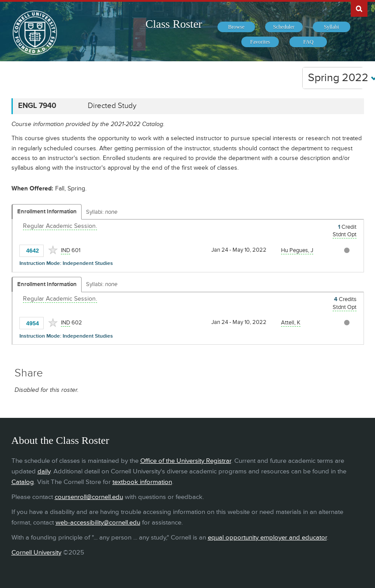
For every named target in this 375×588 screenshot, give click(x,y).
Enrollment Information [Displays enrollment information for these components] (47, 212)
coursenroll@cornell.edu (89, 497)
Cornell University (36, 553)
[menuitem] (236, 27)
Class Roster (174, 24)
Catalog (23, 482)
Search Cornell (359, 8)
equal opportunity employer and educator (267, 538)
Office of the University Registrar (186, 461)
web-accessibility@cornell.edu (98, 523)
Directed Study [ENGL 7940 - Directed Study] (112, 106)
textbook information (142, 482)
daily (44, 471)
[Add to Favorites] (53, 250)
